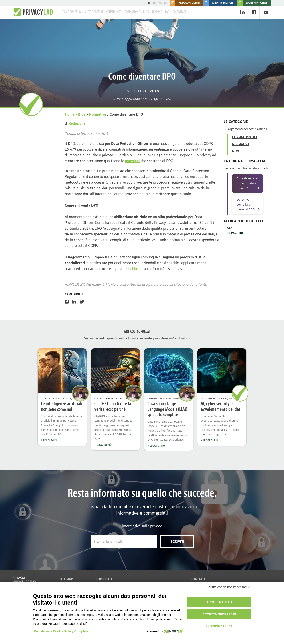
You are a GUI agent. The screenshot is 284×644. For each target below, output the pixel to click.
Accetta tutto (219, 602)
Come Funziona (72, 12)
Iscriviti (177, 541)
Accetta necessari (219, 614)
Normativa (98, 114)
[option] (62, 397)
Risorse (157, 12)
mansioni (132, 161)
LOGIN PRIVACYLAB (252, 3)
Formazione (132, 12)
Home (70, 114)
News (236, 151)
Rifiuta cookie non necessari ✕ (229, 587)
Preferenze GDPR (219, 626)
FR (160, 3)
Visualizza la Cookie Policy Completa (61, 631)
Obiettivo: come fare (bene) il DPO (246, 205)
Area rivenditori (218, 3)
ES (166, 3)
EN (154, 3)
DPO (230, 228)
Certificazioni (94, 12)
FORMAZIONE (235, 233)
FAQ (167, 12)
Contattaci (179, 12)
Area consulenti (185, 3)
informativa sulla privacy (142, 526)
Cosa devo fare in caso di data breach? (247, 183)
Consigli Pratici (245, 137)
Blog (146, 12)
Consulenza (114, 12)
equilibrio (133, 269)
